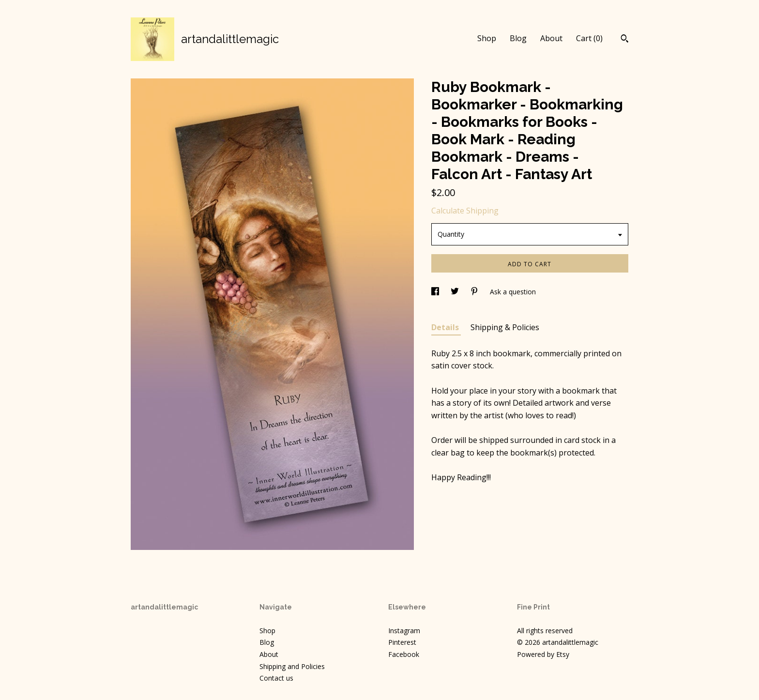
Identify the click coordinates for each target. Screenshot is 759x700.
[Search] (625, 40)
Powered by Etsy (543, 654)
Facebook (404, 654)
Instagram (404, 631)
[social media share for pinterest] (475, 292)
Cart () (589, 38)
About (551, 38)
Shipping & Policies (505, 327)
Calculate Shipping (465, 211)
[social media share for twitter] (456, 292)
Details (446, 327)
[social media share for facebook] (436, 292)
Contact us (276, 678)
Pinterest (402, 642)
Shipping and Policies (292, 666)
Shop (487, 38)
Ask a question (513, 292)
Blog (518, 38)
